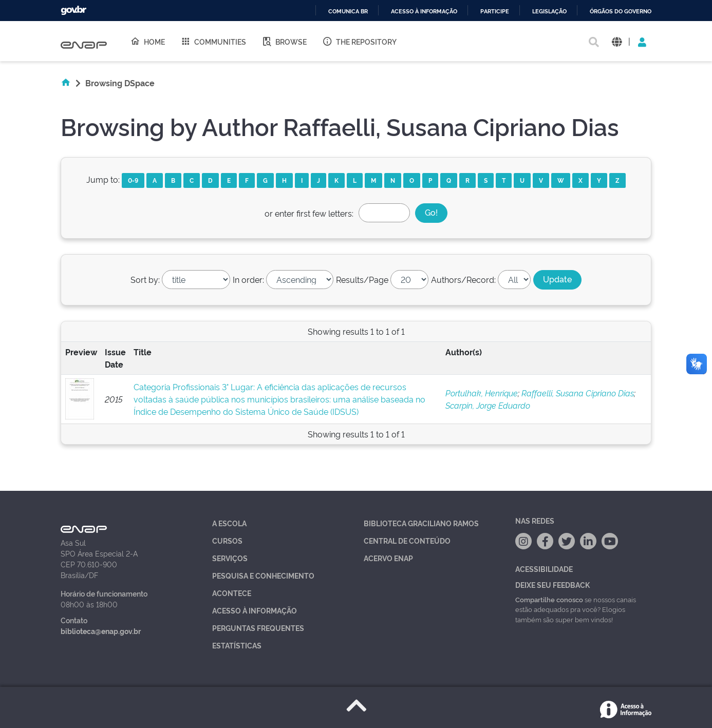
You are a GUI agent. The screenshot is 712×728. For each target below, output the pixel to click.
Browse (284, 41)
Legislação (549, 12)
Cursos (227, 540)
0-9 (133, 180)
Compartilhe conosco (549, 599)
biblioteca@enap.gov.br (101, 631)
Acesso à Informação (255, 610)
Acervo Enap (388, 558)
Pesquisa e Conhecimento (263, 575)
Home (147, 41)
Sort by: (145, 279)
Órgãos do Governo (621, 12)
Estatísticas (237, 645)
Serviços (230, 558)
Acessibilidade (544, 569)
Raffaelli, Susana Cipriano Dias (578, 393)
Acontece (232, 593)
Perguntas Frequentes (258, 628)
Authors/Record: (463, 279)
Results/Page (362, 279)
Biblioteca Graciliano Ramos (421, 523)
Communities (213, 41)
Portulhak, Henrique (482, 393)
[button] (617, 41)
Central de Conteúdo (407, 540)
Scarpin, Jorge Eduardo (488, 405)
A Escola (229, 523)
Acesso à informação (424, 12)
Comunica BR (348, 12)
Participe (495, 12)
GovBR (73, 11)
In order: (248, 279)
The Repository (359, 41)
